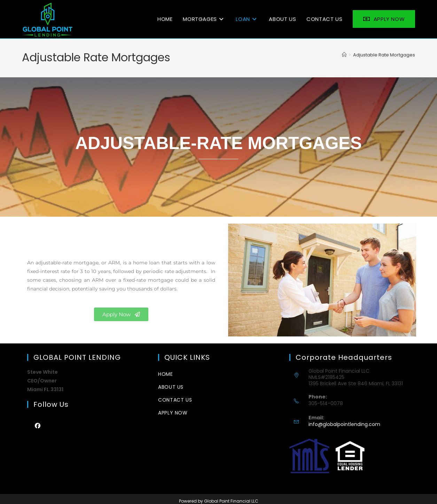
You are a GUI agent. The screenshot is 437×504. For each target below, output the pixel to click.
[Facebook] (38, 425)
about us (171, 387)
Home (165, 374)
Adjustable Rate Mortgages (384, 55)
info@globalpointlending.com (344, 424)
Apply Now (173, 413)
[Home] (344, 55)
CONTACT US (175, 400)
